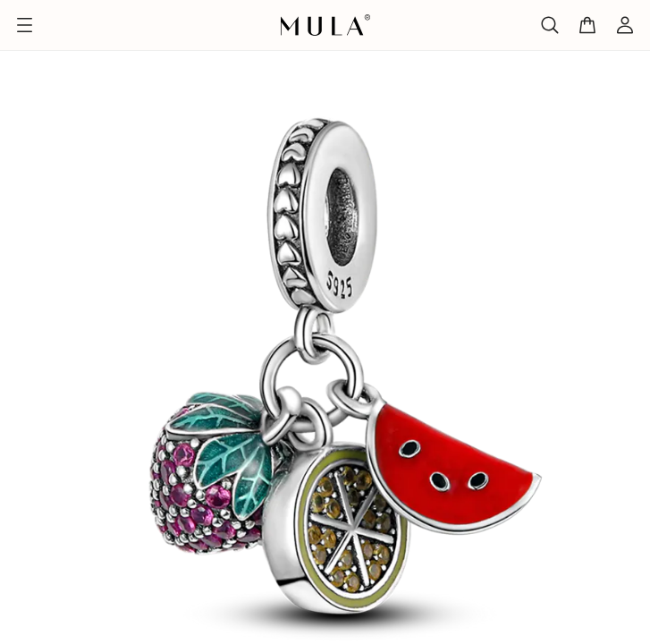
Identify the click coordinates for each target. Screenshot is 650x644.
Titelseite (32, 38)
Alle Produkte (118, 38)
